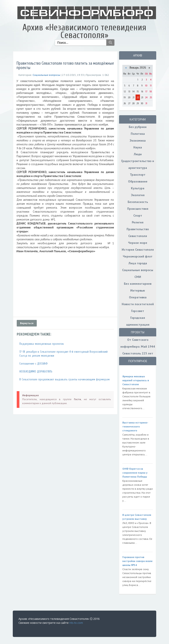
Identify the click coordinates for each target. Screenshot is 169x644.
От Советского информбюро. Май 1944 (138, 343)
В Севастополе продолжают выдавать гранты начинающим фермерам (64, 379)
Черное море (138, 243)
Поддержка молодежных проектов (42, 344)
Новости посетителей (138, 304)
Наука (138, 147)
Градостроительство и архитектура (138, 164)
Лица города (138, 263)
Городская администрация (138, 321)
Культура (138, 188)
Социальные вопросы (138, 270)
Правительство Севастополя (138, 233)
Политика (138, 134)
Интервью (138, 290)
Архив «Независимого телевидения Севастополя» (84, 31)
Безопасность (138, 202)
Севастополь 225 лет (138, 353)
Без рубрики (138, 127)
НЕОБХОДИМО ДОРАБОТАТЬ (36, 371)
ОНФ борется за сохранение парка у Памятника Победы (135, 473)
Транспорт (138, 175)
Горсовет (138, 311)
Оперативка (138, 297)
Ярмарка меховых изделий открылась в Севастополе (136, 380)
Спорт (138, 215)
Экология (138, 195)
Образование (138, 181)
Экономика (138, 140)
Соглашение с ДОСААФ (34, 364)
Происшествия (138, 209)
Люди (138, 154)
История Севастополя (138, 250)
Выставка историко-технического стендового (135, 426)
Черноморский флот (138, 256)
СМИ (138, 277)
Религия (138, 222)
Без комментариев (138, 284)
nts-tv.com (76, 623)
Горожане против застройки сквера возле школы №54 (137, 561)
